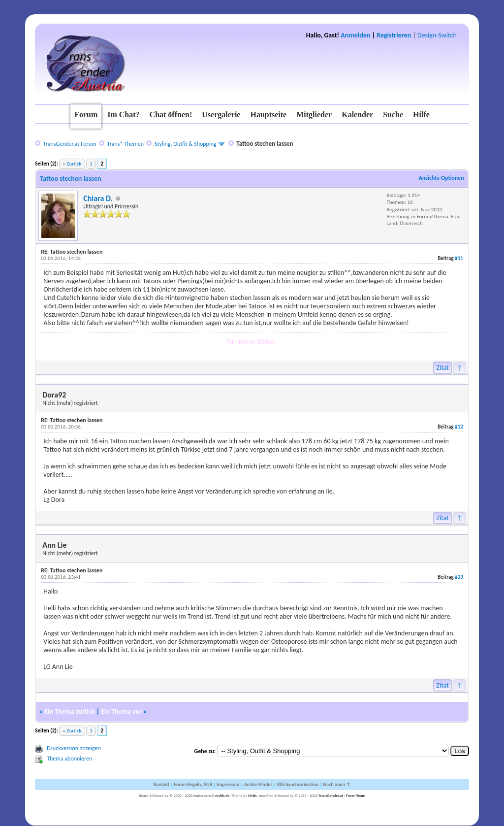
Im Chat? (123, 115)
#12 (459, 427)
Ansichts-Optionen (441, 178)
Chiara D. (98, 198)
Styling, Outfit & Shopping (186, 144)
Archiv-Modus (258, 784)
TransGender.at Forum (70, 144)
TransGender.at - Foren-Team (342, 795)
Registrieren (394, 35)
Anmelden (355, 35)
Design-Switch (437, 35)
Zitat (442, 368)
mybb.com (202, 795)
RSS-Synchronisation (298, 784)
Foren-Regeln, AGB (193, 784)
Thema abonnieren (69, 759)
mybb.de (222, 795)
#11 (459, 258)
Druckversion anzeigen (74, 748)
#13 (459, 577)
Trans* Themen (126, 144)
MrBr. (253, 795)
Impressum (228, 784)
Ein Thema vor (121, 711)
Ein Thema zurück (69, 711)
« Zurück (72, 164)
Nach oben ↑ (337, 784)
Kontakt (161, 784)
